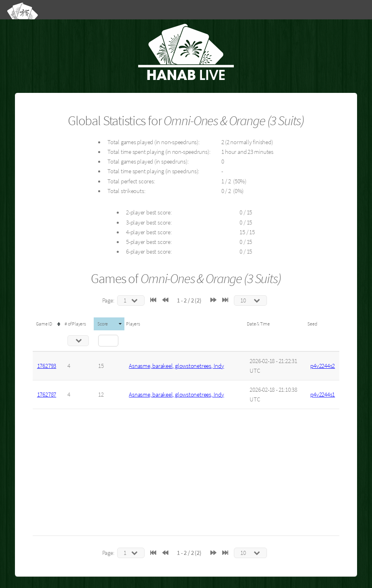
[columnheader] (48, 324)
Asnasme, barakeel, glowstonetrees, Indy (176, 366)
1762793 (47, 366)
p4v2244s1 (323, 395)
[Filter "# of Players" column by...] (78, 340)
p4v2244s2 (323, 366)
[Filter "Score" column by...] (108, 340)
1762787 (47, 395)
